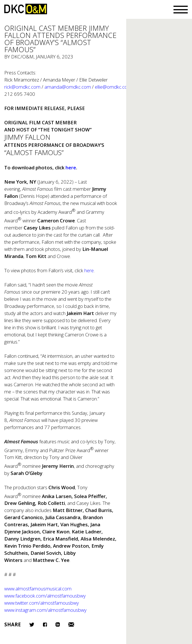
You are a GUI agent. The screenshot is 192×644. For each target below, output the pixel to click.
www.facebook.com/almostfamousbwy (45, 596)
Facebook (45, 624)
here (89, 270)
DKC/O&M (26, 9)
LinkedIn (58, 624)
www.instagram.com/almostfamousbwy (45, 610)
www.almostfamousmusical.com (38, 589)
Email (71, 624)
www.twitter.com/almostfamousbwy (42, 603)
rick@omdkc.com (22, 87)
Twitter (32, 625)
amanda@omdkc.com (68, 87)
